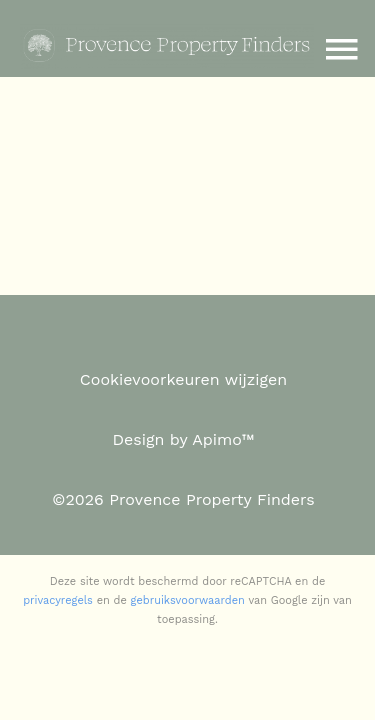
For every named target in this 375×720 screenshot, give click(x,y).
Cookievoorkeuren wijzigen (183, 379)
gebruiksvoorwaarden (188, 600)
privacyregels (58, 600)
